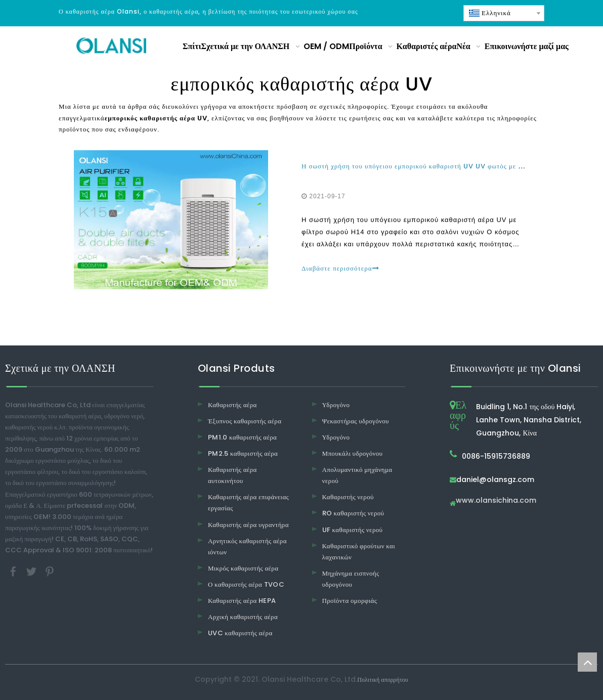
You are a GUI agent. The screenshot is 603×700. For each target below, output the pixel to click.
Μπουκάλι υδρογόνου (353, 453)
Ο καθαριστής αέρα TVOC (246, 584)
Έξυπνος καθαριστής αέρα (245, 421)
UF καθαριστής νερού (353, 530)
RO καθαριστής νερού (353, 513)
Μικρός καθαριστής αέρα (243, 568)
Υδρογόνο (336, 405)
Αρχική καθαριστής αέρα (243, 617)
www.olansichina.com (496, 501)
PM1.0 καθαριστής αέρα (242, 437)
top (587, 662)
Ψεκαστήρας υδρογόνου (356, 421)
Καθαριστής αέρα (232, 405)
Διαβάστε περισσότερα (340, 268)
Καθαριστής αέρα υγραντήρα (248, 525)
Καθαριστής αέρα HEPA (242, 601)
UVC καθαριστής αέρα (240, 633)
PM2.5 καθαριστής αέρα (243, 453)
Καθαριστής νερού (348, 497)
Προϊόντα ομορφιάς (350, 601)
